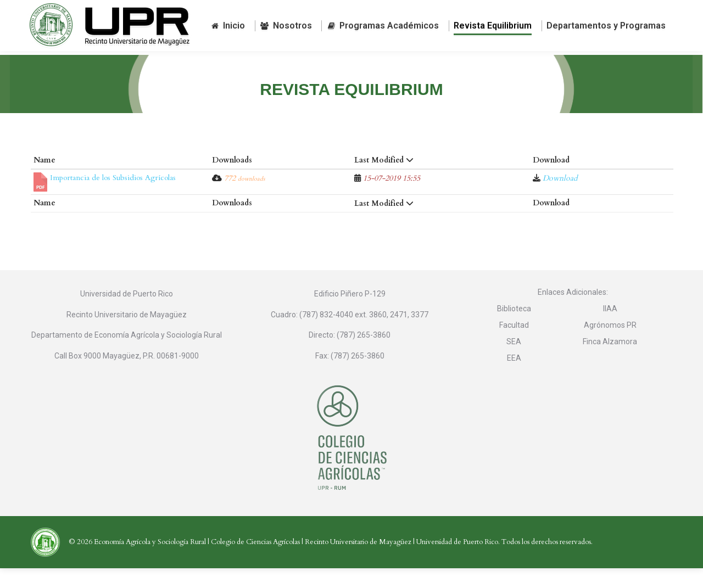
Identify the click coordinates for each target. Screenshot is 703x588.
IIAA (610, 328)
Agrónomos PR (610, 345)
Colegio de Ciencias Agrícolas (255, 562)
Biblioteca (514, 328)
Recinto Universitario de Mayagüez (358, 562)
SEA (514, 361)
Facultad (514, 345)
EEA (514, 378)
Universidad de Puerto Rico (457, 562)
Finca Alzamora (610, 361)
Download (560, 198)
